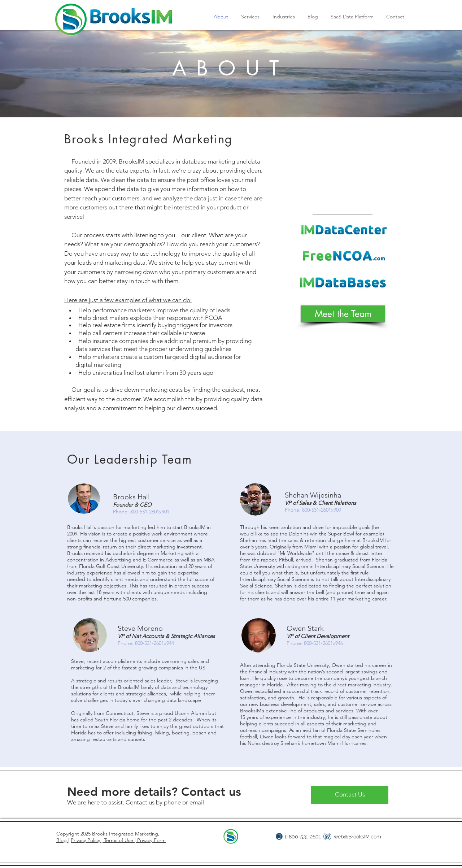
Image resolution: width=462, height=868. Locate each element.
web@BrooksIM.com (358, 837)
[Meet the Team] (343, 314)
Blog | (63, 840)
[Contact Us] (350, 795)
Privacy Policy (86, 840)
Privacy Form (151, 840)
